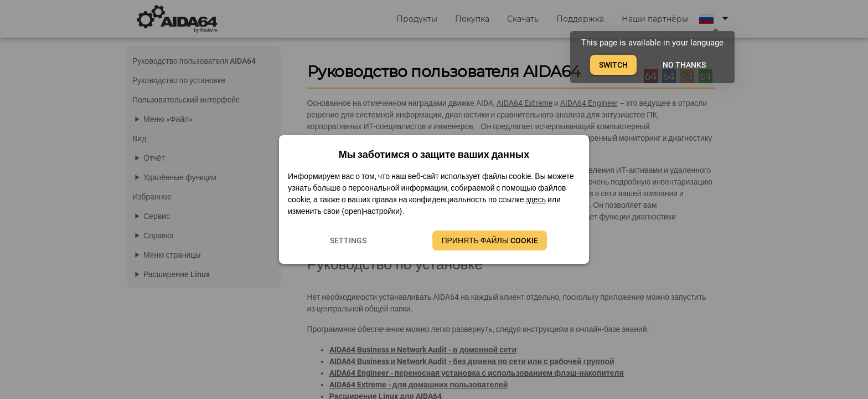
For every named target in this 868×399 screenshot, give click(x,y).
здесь (536, 199)
